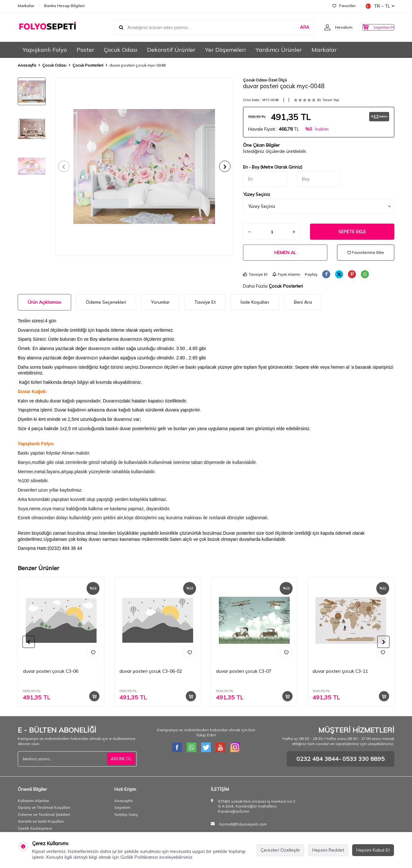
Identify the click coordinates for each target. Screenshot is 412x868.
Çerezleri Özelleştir (280, 850)
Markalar (26, 6)
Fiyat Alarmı (286, 274)
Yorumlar (160, 302)
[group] (144, 166)
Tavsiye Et (255, 274)
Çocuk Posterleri (88, 65)
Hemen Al (285, 253)
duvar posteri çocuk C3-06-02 (151, 671)
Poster (85, 50)
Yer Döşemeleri (225, 50)
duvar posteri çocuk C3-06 (51, 671)
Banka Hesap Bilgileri (64, 6)
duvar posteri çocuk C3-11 (340, 671)
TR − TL (380, 6)
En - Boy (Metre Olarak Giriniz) (273, 167)
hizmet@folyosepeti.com (243, 824)
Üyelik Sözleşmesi (35, 828)
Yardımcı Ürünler (279, 50)
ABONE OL (120, 759)
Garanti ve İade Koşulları (41, 821)
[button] (66, 166)
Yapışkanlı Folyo (45, 50)
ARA (292, 27)
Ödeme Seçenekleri (106, 302)
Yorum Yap (331, 100)
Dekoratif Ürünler (171, 50)
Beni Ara (303, 302)
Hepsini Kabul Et (373, 850)
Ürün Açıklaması (44, 302)
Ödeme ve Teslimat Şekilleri (44, 814)
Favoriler (344, 6)
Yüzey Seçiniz (257, 194)
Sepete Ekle (352, 232)
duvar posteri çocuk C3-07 (244, 671)
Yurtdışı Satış (126, 814)
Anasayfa (27, 65)
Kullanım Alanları (33, 801)
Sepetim (122, 807)
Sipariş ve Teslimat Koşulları (44, 807)
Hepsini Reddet (328, 850)
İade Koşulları (255, 302)
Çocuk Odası (121, 50)
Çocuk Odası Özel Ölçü (265, 80)
